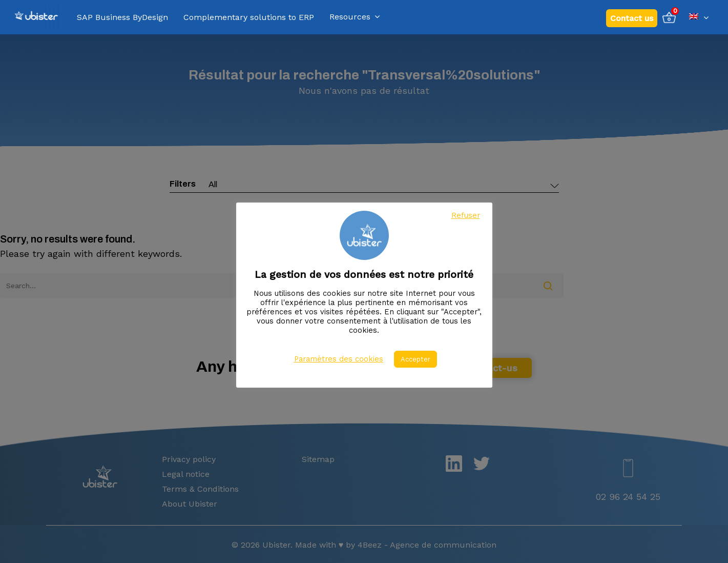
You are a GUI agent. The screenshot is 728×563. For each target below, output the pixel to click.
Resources (355, 17)
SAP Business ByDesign (122, 17)
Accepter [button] (415, 359)
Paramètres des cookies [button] (339, 359)
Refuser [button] (466, 215)
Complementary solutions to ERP (249, 17)
